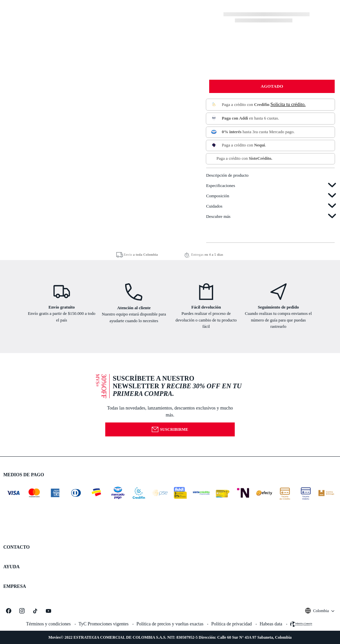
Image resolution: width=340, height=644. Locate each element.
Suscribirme (170, 429)
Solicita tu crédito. (288, 104)
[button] (170, 405)
